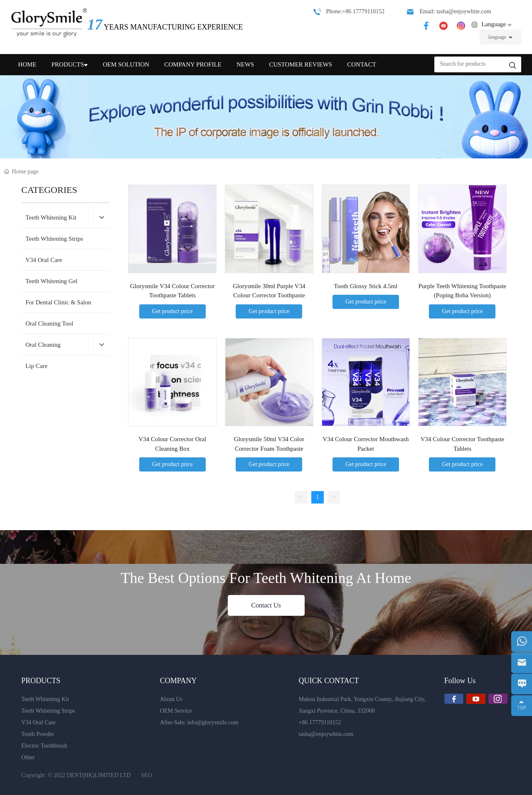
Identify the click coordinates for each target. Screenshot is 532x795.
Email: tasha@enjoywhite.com (455, 11)
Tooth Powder (38, 734)
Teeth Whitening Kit (45, 699)
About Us (171, 699)
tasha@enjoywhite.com (326, 734)
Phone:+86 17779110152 (355, 11)
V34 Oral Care (38, 722)
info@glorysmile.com (213, 722)
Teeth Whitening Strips (48, 711)
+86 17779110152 (320, 722)
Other (28, 757)
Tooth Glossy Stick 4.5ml (366, 286)
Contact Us (266, 605)
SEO (146, 775)
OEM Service (176, 711)
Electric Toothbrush (44, 746)
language (497, 37)
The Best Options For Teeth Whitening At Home (266, 578)
